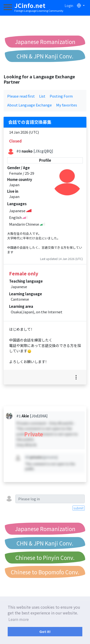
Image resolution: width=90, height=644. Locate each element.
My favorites (67, 105)
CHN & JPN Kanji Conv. (45, 56)
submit (79, 508)
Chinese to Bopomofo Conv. (45, 572)
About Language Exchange (30, 105)
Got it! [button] (45, 631)
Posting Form (61, 96)
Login (69, 6)
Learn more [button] (19, 619)
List (42, 96)
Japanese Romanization (45, 42)
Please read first (21, 96)
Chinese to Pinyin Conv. (45, 557)
